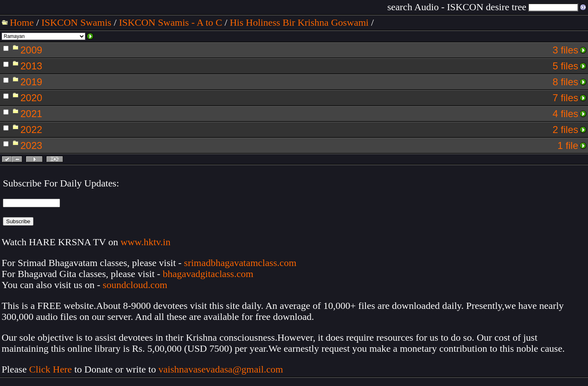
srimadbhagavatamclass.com (240, 263)
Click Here (50, 369)
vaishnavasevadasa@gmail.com (222, 369)
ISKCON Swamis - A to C (170, 22)
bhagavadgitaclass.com (208, 274)
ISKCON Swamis (76, 22)
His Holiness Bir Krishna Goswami (299, 22)
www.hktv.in (145, 242)
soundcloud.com (135, 285)
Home (22, 22)
